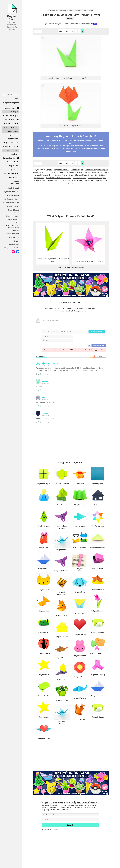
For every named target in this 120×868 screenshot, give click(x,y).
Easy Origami (51, 10)
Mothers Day (91, 10)
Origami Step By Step (74, 172)
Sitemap (16, 241)
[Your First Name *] (71, 815)
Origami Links (14, 237)
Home (17, 99)
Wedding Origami (80, 178)
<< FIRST (38, 31)
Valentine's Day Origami (97, 178)
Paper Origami (48, 175)
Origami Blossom (75, 175)
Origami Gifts (52, 180)
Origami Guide (12, 18)
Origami (49, 170)
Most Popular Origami (11, 199)
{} (67, 331)
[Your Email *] (71, 820)
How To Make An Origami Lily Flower (88, 261)
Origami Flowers (82, 10)
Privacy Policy (14, 245)
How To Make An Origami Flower (59, 178)
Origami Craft (45, 172)
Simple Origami (64, 180)
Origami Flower (61, 175)
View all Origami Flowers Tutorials (71, 268)
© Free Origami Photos (11, 203)
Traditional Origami (61, 10)
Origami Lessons (90, 172)
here (95, 24)
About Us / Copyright (12, 234)
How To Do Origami (92, 170)
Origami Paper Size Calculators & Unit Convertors (12, 228)
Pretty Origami (40, 180)
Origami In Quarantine (11, 192)
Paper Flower (88, 175)
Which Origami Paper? (11, 206)
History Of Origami (13, 216)
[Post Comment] (99, 345)
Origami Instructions (61, 170)
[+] (70, 331)
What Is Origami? (13, 188)
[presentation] (93, 339)
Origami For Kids (13, 195)
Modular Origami (72, 10)
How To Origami (77, 170)
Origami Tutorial (59, 172)
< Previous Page (66, 31)
